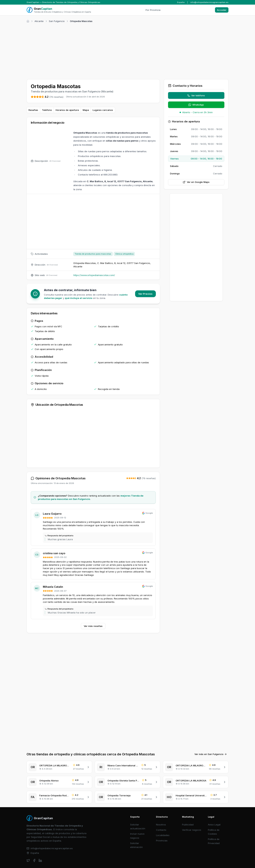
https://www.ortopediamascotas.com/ (94, 275)
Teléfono (47, 110)
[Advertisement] (127, 50)
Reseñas (33, 110)
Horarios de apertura (67, 110)
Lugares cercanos (103, 110)
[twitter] (28, 839)
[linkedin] (40, 839)
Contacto (161, 809)
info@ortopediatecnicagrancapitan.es (209, 2)
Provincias (162, 819)
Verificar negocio (192, 809)
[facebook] (34, 839)
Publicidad (188, 803)
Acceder (222, 10)
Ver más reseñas (93, 626)
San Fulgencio (57, 21)
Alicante (39, 21)
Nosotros (161, 803)
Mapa (86, 110)
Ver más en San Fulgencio (211, 733)
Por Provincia (153, 10)
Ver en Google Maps (196, 182)
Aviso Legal (214, 803)
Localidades (163, 814)
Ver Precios (145, 294)
